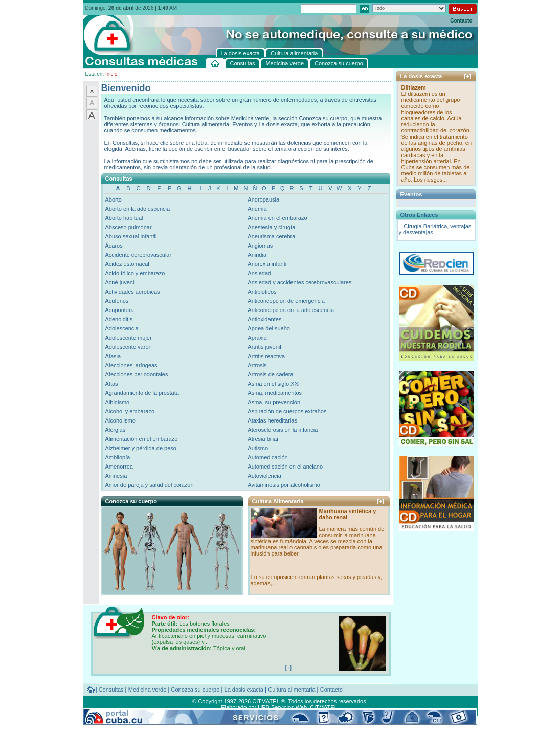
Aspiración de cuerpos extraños (287, 411)
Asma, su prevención (274, 402)
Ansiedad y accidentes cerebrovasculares (299, 282)
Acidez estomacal (127, 264)
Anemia (257, 209)
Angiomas (260, 246)
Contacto (461, 21)
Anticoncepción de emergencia (286, 301)
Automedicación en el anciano (285, 467)
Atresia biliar (263, 439)
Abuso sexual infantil (131, 236)
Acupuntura (120, 310)
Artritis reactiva (266, 356)
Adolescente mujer (129, 338)
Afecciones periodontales (137, 374)
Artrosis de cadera (270, 374)
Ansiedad (259, 273)
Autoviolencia (264, 476)
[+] (381, 501)
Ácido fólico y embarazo (135, 273)
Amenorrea (119, 467)
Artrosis (257, 365)
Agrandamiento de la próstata (142, 393)
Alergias (116, 430)
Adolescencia (122, 328)
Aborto (114, 199)
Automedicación (267, 457)
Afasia (113, 356)
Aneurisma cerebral (272, 236)
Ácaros (114, 246)
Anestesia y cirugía (271, 227)
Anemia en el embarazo (277, 218)
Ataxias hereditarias (272, 420)
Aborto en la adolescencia (138, 209)
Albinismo (118, 402)
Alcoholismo (120, 420)
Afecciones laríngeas (131, 365)
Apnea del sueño (269, 328)
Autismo (258, 448)
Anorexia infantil (267, 264)
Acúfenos (117, 301)
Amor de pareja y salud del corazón (150, 485)
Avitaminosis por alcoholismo (284, 485)
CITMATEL (324, 707)
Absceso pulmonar (129, 227)
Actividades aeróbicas (133, 292)
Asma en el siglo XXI (274, 384)
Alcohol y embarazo (130, 411)
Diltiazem (414, 87)
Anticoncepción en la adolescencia (291, 310)
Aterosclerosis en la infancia (283, 430)
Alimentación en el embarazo (142, 439)
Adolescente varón (129, 347)
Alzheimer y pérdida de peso (141, 448)
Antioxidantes (264, 319)
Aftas (112, 384)
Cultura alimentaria (292, 690)
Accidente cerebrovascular (139, 255)
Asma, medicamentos (275, 393)
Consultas (111, 690)
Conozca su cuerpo (196, 690)
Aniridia (257, 255)
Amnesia (116, 476)
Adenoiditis (119, 319)
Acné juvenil (120, 282)
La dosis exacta (244, 690)
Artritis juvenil (264, 347)
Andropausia (263, 199)
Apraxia (257, 338)
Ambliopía (118, 457)
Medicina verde (148, 690)
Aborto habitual (124, 218)
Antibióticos (262, 292)
